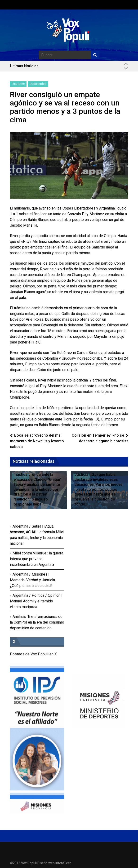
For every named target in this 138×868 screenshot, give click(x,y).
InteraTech (63, 863)
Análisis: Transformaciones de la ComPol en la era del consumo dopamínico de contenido (37, 622)
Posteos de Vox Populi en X (33, 654)
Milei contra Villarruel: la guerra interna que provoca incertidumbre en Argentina (37, 559)
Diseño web (46, 863)
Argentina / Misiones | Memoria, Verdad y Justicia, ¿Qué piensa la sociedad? (33, 580)
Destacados (38, 84)
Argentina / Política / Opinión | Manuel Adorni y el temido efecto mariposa (36, 601)
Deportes (18, 84)
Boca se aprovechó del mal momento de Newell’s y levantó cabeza (37, 441)
